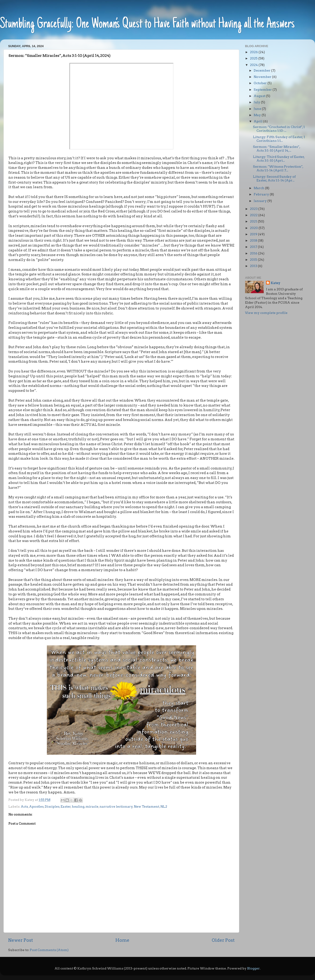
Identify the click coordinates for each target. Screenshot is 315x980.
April (258, 121)
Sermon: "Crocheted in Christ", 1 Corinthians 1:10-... (279, 129)
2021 (254, 221)
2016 (254, 253)
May (258, 115)
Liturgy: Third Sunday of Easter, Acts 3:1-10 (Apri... (279, 159)
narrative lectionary (116, 806)
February (262, 194)
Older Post (223, 940)
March (259, 188)
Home (122, 940)
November (263, 77)
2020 (254, 228)
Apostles (36, 806)
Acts (24, 806)
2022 (254, 215)
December (262, 70)
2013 (254, 266)
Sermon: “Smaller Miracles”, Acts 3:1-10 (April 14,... (277, 149)
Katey (275, 283)
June (258, 109)
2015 (254, 260)
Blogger (253, 968)
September (263, 90)
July (257, 102)
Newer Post (21, 940)
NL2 (164, 806)
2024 (254, 65)
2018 (254, 240)
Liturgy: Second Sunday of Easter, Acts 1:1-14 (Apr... (274, 178)
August (260, 96)
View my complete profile (266, 313)
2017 (254, 247)
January (261, 201)
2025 (254, 58)
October (261, 83)
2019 (254, 234)
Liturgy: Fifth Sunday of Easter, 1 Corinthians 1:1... (279, 139)
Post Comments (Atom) (49, 950)
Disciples (52, 806)
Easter (66, 806)
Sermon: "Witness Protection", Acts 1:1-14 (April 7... (278, 168)
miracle (92, 806)
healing (78, 806)
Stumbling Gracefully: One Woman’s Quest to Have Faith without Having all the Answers (147, 24)
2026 (254, 52)
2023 (254, 209)
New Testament (147, 806)
